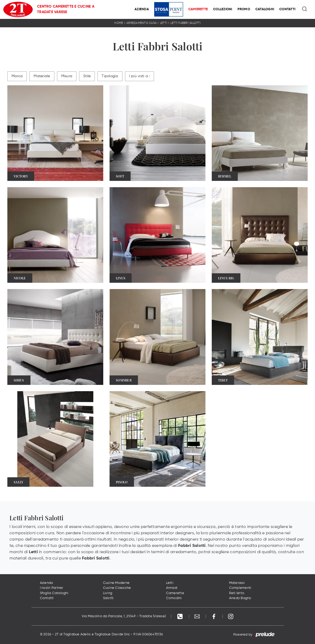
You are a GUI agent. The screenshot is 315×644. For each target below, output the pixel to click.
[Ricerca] (305, 9)
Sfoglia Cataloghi (54, 593)
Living (108, 593)
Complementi (240, 588)
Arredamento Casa (141, 23)
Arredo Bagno (240, 598)
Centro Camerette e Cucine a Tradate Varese (66, 9)
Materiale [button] (42, 76)
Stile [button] (87, 76)
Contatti (287, 9)
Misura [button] (67, 76)
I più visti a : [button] (140, 76)
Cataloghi (265, 9)
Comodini (174, 598)
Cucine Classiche (117, 588)
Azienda (142, 9)
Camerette (198, 9)
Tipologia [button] (110, 76)
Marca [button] (17, 76)
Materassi (237, 583)
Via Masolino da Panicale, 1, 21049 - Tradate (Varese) (124, 616)
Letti (164, 23)
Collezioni (223, 9)
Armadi (172, 588)
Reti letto (237, 593)
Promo (244, 9)
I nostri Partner (52, 588)
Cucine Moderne (116, 583)
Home (119, 23)
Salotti (108, 598)
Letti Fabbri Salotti (186, 23)
